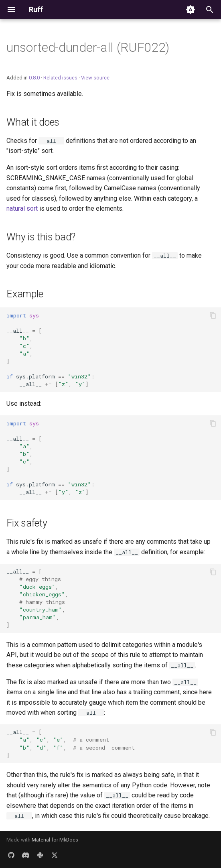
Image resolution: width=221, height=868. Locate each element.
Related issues (60, 78)
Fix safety (27, 523)
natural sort (22, 208)
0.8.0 (34, 78)
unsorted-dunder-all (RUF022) (88, 47)
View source (95, 78)
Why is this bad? (41, 237)
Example (25, 294)
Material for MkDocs (55, 840)
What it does (33, 122)
